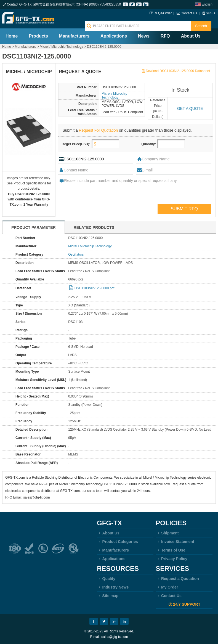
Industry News (113, 587)
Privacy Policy (172, 559)
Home (12, 36)
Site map (108, 596)
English (207, 4)
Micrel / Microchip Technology (61, 47)
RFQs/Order (163, 13)
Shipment (167, 533)
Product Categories (117, 542)
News (144, 36)
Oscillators (76, 255)
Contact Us (189, 13)
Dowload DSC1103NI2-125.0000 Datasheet (178, 71)
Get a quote (190, 108)
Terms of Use (170, 550)
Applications (114, 36)
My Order (167, 587)
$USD (211, 13)
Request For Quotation (99, 130)
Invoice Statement (175, 542)
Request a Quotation (177, 579)
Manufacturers (74, 36)
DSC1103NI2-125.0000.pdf (95, 288)
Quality (106, 579)
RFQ (165, 36)
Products (38, 36)
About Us (191, 36)
